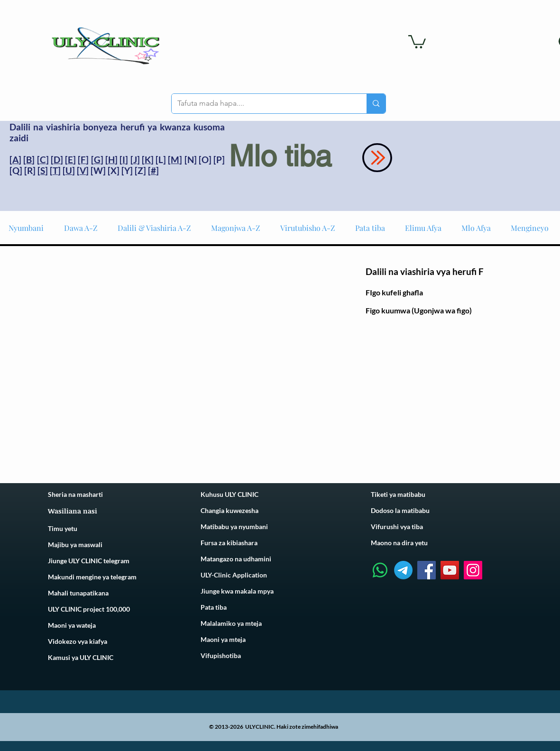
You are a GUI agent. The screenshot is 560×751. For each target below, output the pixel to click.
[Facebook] (427, 570)
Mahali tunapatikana (78, 593)
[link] (417, 41)
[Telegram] (403, 570)
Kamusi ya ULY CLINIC (81, 657)
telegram (123, 577)
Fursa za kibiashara (229, 543)
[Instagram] (473, 570)
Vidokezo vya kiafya (78, 641)
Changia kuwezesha (230, 510)
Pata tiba (214, 607)
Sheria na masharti (75, 494)
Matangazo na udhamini (236, 559)
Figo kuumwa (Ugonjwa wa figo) (419, 310)
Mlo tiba (280, 156)
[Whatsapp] (380, 570)
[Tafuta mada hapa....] (262, 104)
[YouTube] (450, 570)
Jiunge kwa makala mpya (237, 591)
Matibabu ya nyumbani (234, 527)
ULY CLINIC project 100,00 (87, 609)
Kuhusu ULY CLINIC (230, 494)
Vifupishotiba (221, 655)
